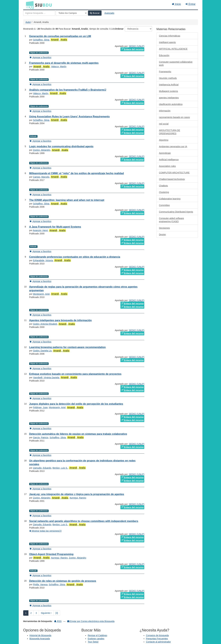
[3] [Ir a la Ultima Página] (57, 613)
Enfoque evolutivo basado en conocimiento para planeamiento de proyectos (75, 374)
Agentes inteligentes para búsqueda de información (61, 320)
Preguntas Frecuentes (157, 639)
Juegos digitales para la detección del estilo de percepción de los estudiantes (76, 404)
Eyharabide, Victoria (43, 260)
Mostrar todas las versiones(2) (45, 531)
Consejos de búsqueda (157, 635)
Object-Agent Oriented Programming (51, 554)
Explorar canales (96, 639)
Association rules (167, 166)
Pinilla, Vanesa (40, 584)
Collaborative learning (170, 199)
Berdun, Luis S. (60, 468)
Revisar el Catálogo (97, 635)
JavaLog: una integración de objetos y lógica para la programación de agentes (77, 494)
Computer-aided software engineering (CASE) (172, 220)
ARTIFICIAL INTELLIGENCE (173, 49)
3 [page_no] (36, 613)
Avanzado (109, 13)
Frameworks (165, 72)
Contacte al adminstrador (158, 642)
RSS (58, 621)
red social (164, 124)
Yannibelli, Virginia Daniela (46, 378)
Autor (28, 22)
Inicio (176, 4)
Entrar (190, 4)
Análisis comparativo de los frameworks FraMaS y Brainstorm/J (68, 90)
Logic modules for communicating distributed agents (61, 146)
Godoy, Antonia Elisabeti (45, 324)
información (165, 111)
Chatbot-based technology (172, 179)
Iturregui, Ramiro (78, 498)
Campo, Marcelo (41, 177)
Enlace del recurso (132, 49)
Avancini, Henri (40, 230)
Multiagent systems (169, 91)
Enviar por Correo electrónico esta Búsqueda (91, 621)
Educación (164, 55)
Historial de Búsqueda (40, 635)
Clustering (164, 192)
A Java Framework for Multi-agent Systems (55, 227)
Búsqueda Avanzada (40, 639)
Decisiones (164, 228)
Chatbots (163, 186)
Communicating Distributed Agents (176, 212)
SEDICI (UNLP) (137, 46)
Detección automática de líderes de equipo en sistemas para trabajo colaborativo (78, 434)
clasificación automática (171, 104)
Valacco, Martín (59, 66)
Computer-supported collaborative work (176, 63)
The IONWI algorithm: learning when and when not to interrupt (67, 200)
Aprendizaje (165, 153)
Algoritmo (164, 140)
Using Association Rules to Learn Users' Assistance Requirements (70, 117)
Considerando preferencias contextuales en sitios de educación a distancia (75, 257)
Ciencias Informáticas (170, 36)
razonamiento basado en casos (175, 117)
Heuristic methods (168, 78)
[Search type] (71, 13)
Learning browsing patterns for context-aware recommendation (68, 347)
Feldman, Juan (40, 407)
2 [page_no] (31, 613)
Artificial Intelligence (169, 160)
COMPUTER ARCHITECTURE (174, 173)
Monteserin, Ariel (41, 294)
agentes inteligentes (169, 98)
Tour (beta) (93, 642)
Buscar (95, 13)
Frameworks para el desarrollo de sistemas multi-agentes (64, 63)
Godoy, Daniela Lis (42, 351)
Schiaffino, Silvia (41, 40)
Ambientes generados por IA (173, 147)
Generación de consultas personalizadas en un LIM (60, 36)
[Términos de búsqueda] (39, 13)
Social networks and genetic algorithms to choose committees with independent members (84, 521)
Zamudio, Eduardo (42, 468)
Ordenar (119, 29)
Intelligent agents (167, 42)
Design (163, 234)
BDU (29, 5)
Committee (164, 205)
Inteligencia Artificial (169, 85)
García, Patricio (41, 437)
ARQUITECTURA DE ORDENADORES (170, 132)
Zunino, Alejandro (42, 150)
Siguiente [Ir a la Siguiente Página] (46, 613)
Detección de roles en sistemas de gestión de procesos (63, 581)
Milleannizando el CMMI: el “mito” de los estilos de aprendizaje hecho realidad (77, 173)
